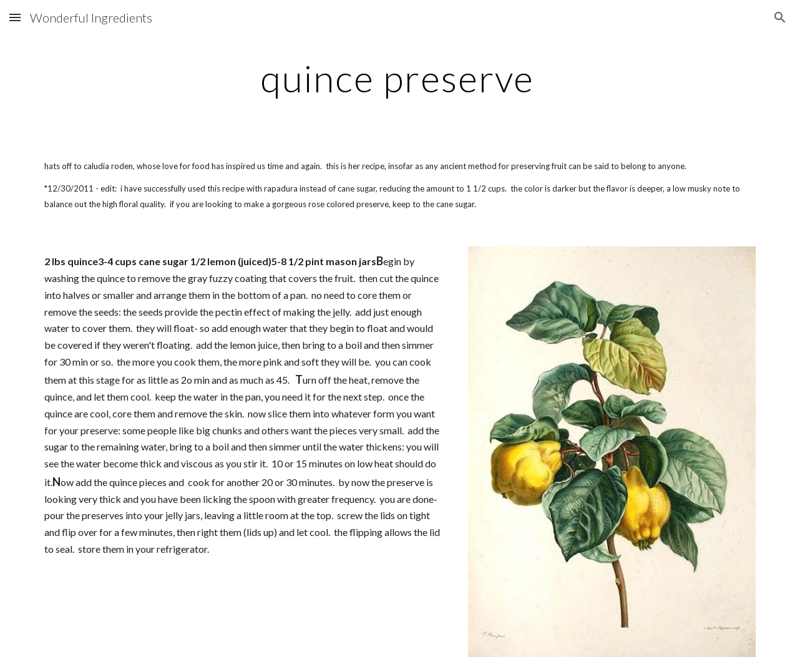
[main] (397, 78)
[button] (15, 17)
